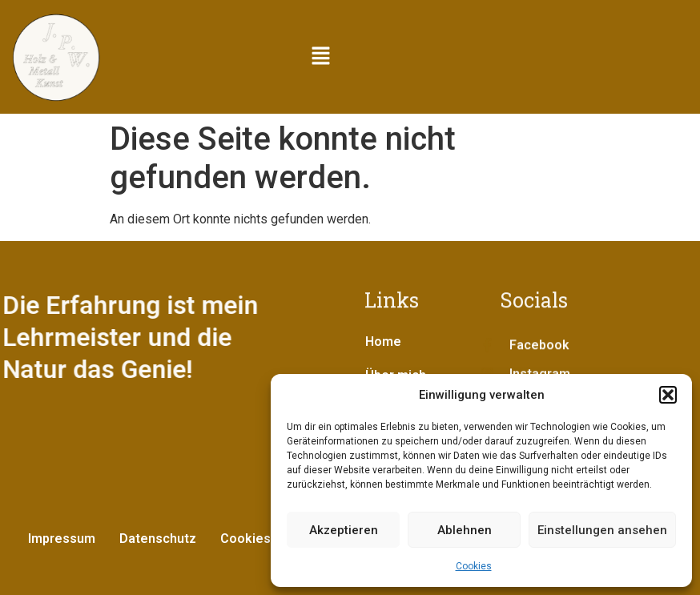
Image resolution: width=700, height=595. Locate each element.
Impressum (62, 539)
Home (383, 342)
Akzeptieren (344, 530)
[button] (668, 395)
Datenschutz (158, 539)
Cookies (474, 566)
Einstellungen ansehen (602, 530)
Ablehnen (465, 530)
